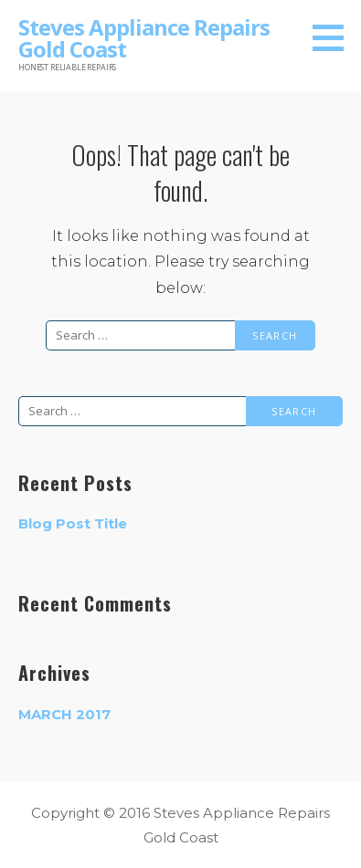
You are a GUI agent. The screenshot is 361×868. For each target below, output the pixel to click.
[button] (334, 37)
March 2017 (64, 714)
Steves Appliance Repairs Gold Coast (144, 38)
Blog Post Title (73, 523)
